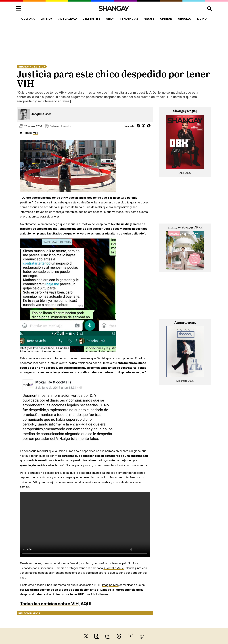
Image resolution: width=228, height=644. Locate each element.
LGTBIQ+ (47, 19)
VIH (36, 133)
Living (202, 19)
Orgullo (185, 19)
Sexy (110, 19)
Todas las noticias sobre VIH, (50, 604)
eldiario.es (53, 216)
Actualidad (68, 19)
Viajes (149, 19)
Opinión (166, 19)
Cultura (28, 19)
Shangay (25, 67)
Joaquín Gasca (41, 114)
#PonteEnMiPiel (114, 568)
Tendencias (129, 19)
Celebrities (91, 19)
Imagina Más (110, 585)
